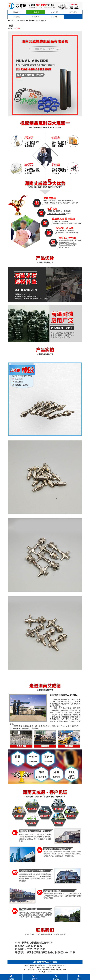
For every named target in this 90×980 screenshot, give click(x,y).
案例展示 (17, 17)
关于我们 (73, 12)
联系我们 (54, 17)
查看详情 (42, 20)
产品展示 (36, 12)
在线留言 (36, 17)
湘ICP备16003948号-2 (57, 965)
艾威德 (49, 972)
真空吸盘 (32, 20)
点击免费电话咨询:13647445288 (45, 962)
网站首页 (17, 12)
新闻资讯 (54, 12)
